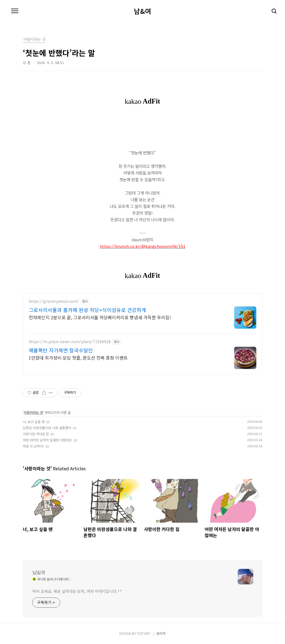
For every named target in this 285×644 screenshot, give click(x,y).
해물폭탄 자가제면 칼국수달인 (61, 350)
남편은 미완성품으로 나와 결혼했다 (47, 428)
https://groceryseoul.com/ (54, 301)
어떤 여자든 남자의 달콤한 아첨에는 (47, 440)
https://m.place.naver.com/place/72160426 (70, 342)
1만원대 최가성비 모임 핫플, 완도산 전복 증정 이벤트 (78, 357)
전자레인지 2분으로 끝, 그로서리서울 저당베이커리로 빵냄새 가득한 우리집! (100, 317)
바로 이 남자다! (33, 446)
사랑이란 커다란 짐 (36, 434)
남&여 (142, 11)
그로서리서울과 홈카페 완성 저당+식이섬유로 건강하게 (87, 310)
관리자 (161, 633)
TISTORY (144, 633)
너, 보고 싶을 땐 (34, 421)
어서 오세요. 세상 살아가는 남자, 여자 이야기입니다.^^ (77, 591)
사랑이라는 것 (33, 412)
